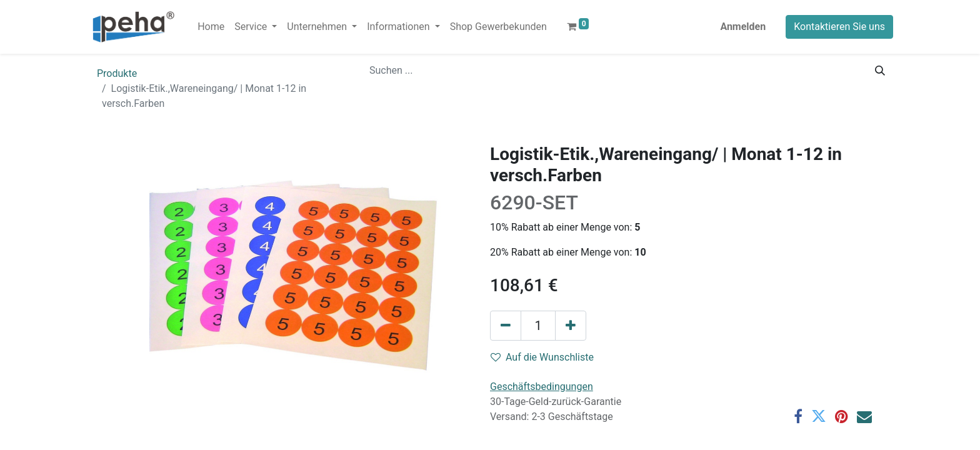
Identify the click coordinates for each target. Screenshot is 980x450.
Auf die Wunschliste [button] (542, 357)
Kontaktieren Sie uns (839, 27)
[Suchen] (880, 71)
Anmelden (743, 27)
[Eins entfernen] (506, 326)
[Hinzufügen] (571, 326)
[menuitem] (211, 27)
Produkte (117, 73)
